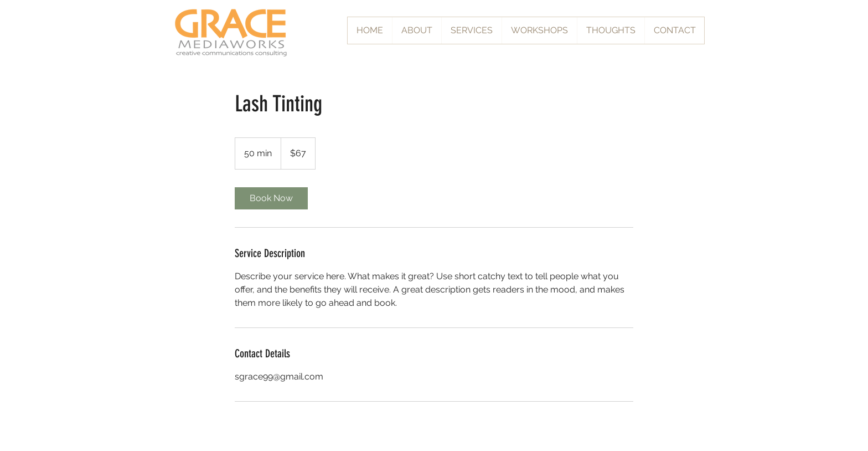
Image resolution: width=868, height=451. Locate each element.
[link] (271, 198)
